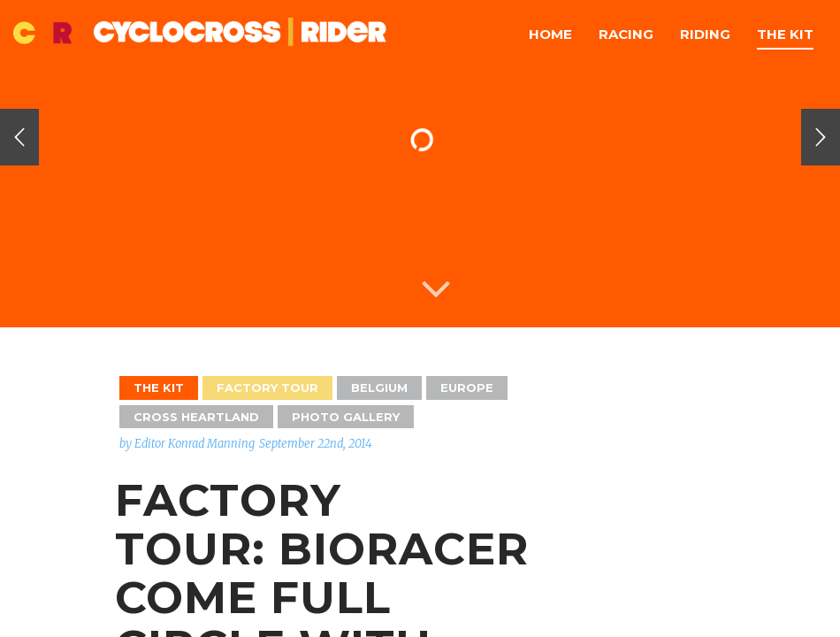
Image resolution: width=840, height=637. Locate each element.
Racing (626, 34)
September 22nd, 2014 (316, 444)
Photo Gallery (346, 417)
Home (550, 34)
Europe (467, 388)
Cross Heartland (196, 417)
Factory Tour (267, 388)
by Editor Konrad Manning (187, 444)
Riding (705, 34)
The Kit (785, 34)
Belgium (379, 388)
